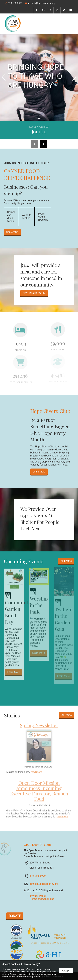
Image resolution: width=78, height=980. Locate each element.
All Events (66, 561)
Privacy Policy (38, 896)
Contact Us (12, 232)
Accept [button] (66, 971)
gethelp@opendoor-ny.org (42, 3)
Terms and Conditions (42, 899)
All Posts (67, 715)
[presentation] (37, 10)
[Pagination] (39, 118)
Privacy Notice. (33, 976)
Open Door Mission (37, 844)
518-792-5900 (15, 3)
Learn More (39, 472)
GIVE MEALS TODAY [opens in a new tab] (34, 293)
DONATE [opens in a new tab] (15, 916)
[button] (74, 77)
